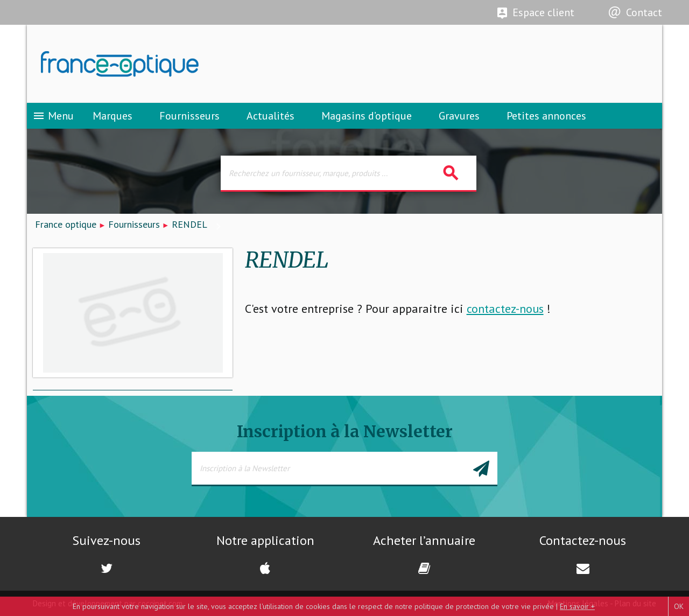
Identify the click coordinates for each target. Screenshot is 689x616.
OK (679, 606)
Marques (113, 116)
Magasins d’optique (367, 116)
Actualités (270, 116)
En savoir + (577, 606)
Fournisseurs (189, 116)
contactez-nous (505, 309)
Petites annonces (546, 116)
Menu (53, 116)
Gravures (459, 116)
